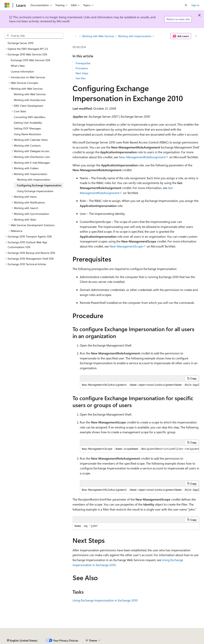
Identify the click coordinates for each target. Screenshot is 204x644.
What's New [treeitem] (18, 66)
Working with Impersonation (135, 36)
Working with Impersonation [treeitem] (34, 180)
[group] (140, 385)
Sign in (195, 5)
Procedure (82, 68)
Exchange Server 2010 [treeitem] (21, 43)
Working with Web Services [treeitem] (30, 94)
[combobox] (34, 36)
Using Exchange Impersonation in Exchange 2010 (105, 600)
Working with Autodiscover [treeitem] (30, 100)
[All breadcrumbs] (76, 36)
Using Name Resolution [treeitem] (28, 134)
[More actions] (196, 36)
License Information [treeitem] (22, 71)
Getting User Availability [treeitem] (28, 123)
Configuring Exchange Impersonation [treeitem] (39, 185)
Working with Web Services (98, 36)
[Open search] (186, 5)
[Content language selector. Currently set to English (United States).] (22, 641)
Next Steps (82, 73)
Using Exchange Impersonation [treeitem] (35, 191)
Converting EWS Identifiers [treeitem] (30, 117)
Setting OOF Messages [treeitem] (27, 128)
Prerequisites (83, 63)
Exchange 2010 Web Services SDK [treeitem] (31, 60)
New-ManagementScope (126, 246)
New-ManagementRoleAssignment (142, 157)
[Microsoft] (7, 5)
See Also (81, 78)
